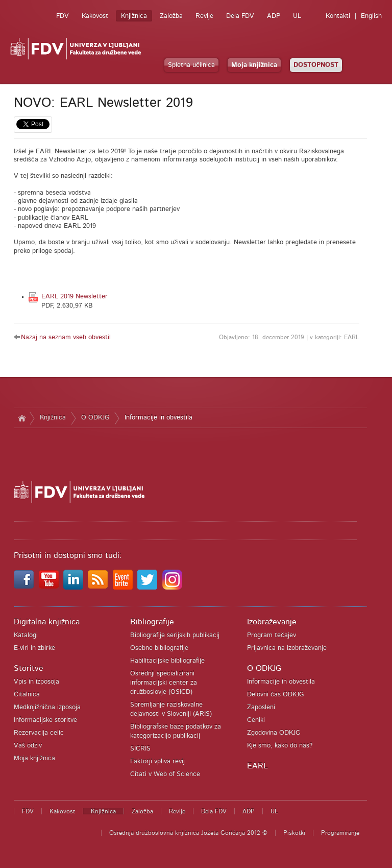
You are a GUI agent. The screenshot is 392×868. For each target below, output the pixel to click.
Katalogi (26, 635)
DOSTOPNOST (316, 65)
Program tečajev (272, 635)
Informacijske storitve (45, 720)
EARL (258, 766)
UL (297, 16)
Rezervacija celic (39, 733)
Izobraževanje (272, 622)
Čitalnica (27, 695)
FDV (63, 16)
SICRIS (140, 749)
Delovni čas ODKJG (275, 695)
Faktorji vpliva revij (157, 761)
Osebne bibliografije (159, 648)
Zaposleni (261, 707)
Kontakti (338, 16)
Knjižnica (134, 16)
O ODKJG (95, 418)
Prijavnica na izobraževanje (287, 648)
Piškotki (294, 833)
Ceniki (256, 720)
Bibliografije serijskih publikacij (175, 635)
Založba (171, 16)
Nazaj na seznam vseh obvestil (66, 337)
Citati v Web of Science (165, 774)
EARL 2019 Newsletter (75, 297)
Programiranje (340, 833)
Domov (22, 418)
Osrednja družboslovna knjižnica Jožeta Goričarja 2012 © (188, 833)
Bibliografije (152, 622)
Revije (204, 16)
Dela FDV (240, 16)
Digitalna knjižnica (47, 622)
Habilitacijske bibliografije (167, 661)
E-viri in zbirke (34, 648)
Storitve (29, 668)
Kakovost (95, 16)
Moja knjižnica (254, 65)
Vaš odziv (28, 746)
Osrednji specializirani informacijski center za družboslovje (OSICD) (164, 683)
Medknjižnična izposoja (47, 707)
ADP (274, 16)
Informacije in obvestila (158, 418)
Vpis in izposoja (36, 682)
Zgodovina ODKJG (274, 733)
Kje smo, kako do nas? (280, 746)
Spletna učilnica (191, 65)
